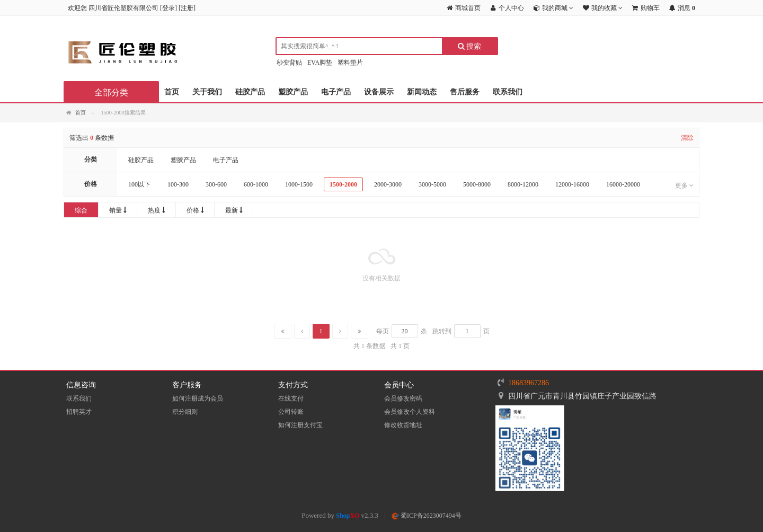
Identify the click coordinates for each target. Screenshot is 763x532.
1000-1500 (299, 184)
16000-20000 (623, 184)
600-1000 (256, 184)
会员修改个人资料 (410, 412)
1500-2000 (343, 184)
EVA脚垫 (320, 63)
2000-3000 (388, 184)
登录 (168, 8)
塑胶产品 (293, 92)
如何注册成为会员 (198, 398)
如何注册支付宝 (300, 425)
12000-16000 (572, 184)
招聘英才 (79, 412)
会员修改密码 (403, 398)
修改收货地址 (403, 425)
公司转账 (291, 412)
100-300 (178, 184)
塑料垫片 (350, 63)
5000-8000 (477, 184)
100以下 (139, 184)
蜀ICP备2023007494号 (427, 516)
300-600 (216, 184)
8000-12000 (523, 184)
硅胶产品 (250, 92)
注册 (187, 8)
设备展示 (379, 92)
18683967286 (529, 383)
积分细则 (185, 412)
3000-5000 (432, 184)
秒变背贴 (289, 63)
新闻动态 (422, 92)
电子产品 (336, 92)
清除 (687, 138)
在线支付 (291, 398)
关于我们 (207, 92)
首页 (172, 92)
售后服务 (465, 92)
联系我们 (508, 92)
